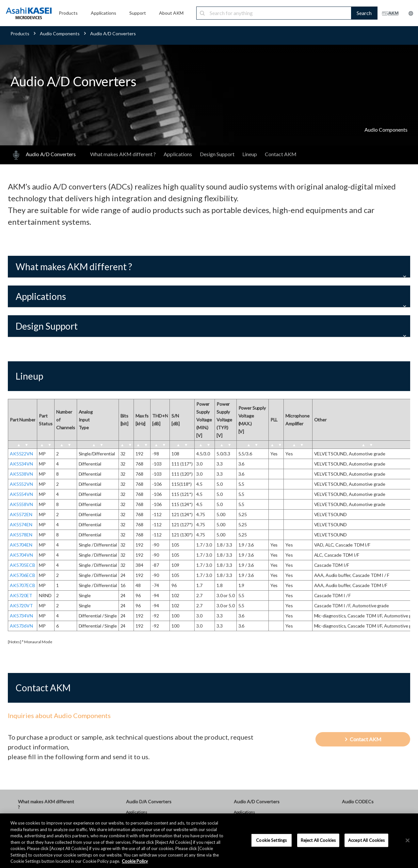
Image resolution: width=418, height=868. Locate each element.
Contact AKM (281, 154)
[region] (209, 841)
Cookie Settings (271, 840)
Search (364, 13)
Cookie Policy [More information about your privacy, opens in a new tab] (135, 861)
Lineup (250, 154)
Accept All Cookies (366, 840)
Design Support (217, 154)
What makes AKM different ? (123, 154)
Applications (178, 154)
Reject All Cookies (318, 840)
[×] (408, 840)
